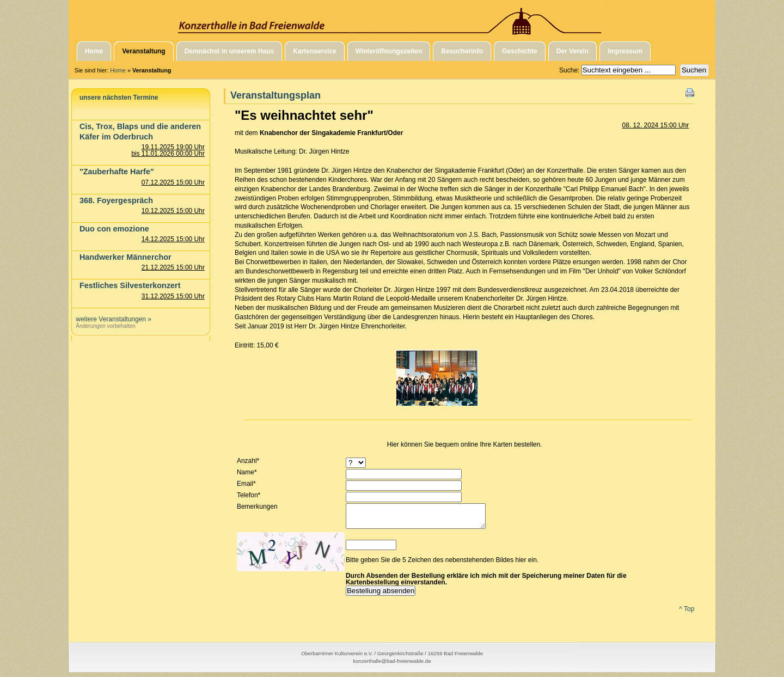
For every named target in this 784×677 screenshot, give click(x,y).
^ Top (687, 614)
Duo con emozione (114, 229)
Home (118, 70)
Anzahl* (248, 461)
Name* (247, 472)
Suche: (570, 70)
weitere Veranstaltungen (111, 319)
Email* (246, 484)
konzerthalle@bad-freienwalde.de (392, 666)
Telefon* (249, 495)
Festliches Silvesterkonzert (130, 285)
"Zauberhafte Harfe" (117, 172)
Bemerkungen (257, 507)
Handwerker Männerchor (125, 257)
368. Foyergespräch (116, 200)
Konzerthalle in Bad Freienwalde (392, 18)
